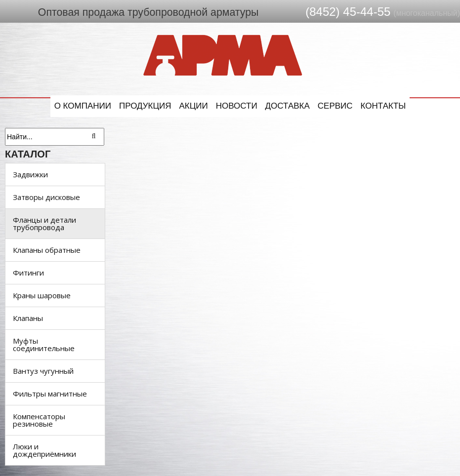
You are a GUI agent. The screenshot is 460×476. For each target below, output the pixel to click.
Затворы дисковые (46, 197)
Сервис (335, 106)
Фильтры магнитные (50, 394)
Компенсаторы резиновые (39, 420)
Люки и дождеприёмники (44, 450)
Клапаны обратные (47, 250)
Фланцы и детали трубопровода (44, 223)
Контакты (383, 106)
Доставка (288, 106)
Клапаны (28, 318)
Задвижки (30, 174)
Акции (194, 106)
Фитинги (28, 273)
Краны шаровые (42, 295)
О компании (83, 106)
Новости (237, 106)
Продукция (145, 106)
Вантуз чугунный (43, 371)
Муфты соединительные (44, 344)
